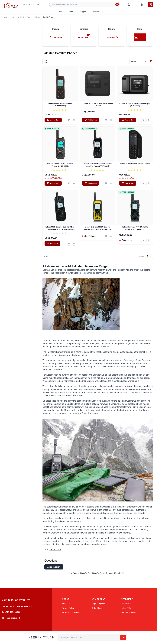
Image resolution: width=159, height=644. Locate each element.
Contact (96, 12)
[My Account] (129, 4)
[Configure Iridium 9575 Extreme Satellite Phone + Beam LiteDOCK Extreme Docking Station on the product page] (52, 243)
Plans (71, 12)
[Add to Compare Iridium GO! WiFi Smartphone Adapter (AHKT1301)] (149, 120)
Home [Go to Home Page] (5, 17)
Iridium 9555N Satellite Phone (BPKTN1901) (60, 105)
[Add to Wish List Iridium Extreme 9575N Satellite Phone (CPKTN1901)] (69, 183)
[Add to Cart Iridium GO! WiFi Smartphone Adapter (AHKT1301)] (128, 120)
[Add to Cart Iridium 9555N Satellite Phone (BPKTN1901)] (53, 120)
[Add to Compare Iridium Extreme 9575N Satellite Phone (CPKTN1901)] (74, 183)
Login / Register (98, 604)
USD (40, 4)
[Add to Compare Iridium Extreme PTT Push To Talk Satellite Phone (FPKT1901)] (111, 183)
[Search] (117, 4)
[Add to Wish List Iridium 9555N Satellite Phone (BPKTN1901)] (69, 120)
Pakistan (37, 17)
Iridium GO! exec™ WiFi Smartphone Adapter (98, 105)
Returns (134, 612)
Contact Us (126, 604)
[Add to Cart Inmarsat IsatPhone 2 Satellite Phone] (128, 183)
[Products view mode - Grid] (46, 62)
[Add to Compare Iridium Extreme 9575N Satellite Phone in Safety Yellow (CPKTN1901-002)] (111, 236)
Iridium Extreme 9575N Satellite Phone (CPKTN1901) (60, 165)
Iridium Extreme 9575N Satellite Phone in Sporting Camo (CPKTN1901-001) (135, 228)
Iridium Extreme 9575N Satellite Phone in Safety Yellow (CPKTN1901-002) (98, 228)
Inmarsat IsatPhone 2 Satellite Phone (135, 164)
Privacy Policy (68, 608)
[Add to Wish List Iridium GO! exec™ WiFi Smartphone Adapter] (106, 120)
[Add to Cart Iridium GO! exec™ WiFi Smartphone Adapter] (91, 120)
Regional (21, 17)
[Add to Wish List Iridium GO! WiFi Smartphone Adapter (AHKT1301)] (143, 120)
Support (83, 12)
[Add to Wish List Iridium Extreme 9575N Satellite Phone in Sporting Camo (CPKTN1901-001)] (143, 240)
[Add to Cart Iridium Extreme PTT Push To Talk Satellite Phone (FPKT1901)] (91, 183)
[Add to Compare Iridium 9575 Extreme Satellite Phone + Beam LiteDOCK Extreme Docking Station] (74, 243)
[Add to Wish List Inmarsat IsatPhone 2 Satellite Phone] (143, 183)
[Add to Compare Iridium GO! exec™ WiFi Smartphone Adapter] (111, 120)
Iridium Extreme (120, 404)
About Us (66, 604)
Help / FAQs (126, 608)
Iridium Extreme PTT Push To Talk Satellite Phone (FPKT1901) (98, 165)
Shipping (125, 612)
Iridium (61, 538)
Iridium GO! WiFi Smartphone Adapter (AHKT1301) (135, 105)
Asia (29, 17)
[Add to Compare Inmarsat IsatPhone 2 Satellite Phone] (149, 183)
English (29, 4)
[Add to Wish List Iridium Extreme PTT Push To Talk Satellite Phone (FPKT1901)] (106, 183)
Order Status (97, 608)
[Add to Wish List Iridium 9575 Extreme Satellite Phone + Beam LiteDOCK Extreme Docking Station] (69, 243)
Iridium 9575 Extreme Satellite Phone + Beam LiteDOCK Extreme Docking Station (60, 228)
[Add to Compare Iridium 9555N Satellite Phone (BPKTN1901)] (74, 120)
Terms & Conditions (70, 612)
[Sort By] (139, 62)
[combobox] (84, 4)
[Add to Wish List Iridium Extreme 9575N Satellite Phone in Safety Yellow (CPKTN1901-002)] (106, 236)
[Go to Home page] (11, 4)
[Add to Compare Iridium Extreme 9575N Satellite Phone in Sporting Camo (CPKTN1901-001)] (149, 240)
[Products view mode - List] (49, 62)
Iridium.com (55, 550)
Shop (60, 12)
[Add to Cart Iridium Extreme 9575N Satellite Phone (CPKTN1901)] (53, 183)
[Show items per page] (148, 256)
